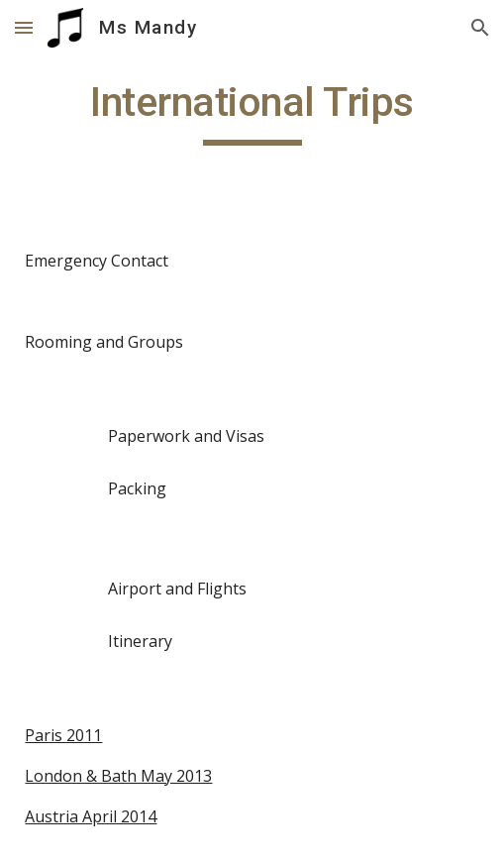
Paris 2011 (63, 735)
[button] (24, 27)
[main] (252, 111)
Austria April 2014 (91, 816)
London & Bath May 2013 (118, 776)
